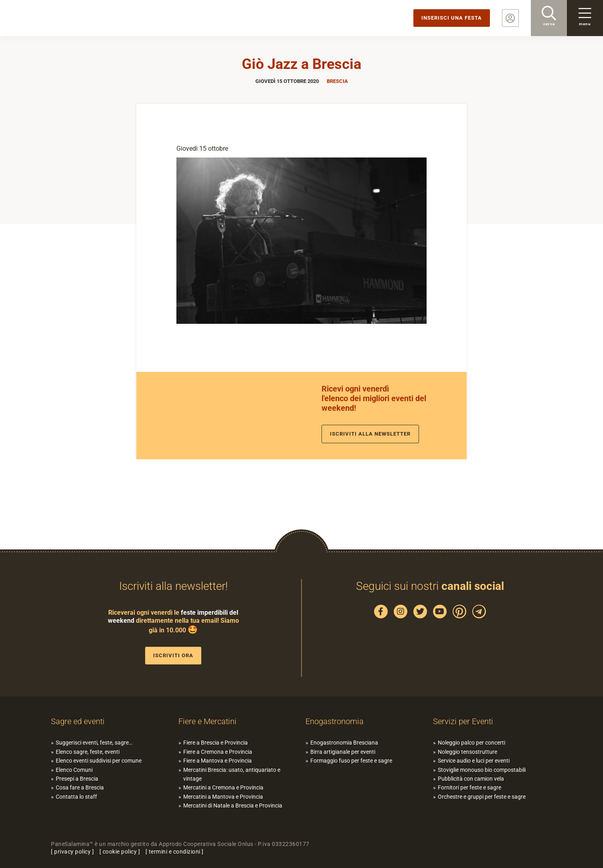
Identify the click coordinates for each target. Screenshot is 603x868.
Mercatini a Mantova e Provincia (223, 797)
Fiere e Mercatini (207, 721)
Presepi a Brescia (77, 779)
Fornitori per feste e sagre (469, 787)
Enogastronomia (335, 721)
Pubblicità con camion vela (471, 779)
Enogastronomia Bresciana (344, 743)
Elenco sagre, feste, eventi (88, 752)
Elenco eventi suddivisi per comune (99, 761)
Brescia (337, 81)
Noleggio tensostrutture (467, 752)
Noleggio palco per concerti (471, 743)
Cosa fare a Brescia (80, 787)
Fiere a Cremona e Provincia (218, 752)
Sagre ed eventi (78, 721)
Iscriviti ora (173, 655)
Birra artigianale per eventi (343, 752)
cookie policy (120, 852)
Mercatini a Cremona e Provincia (223, 787)
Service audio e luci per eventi (474, 761)
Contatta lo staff (76, 797)
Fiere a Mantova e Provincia (218, 761)
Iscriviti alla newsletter (370, 434)
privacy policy (72, 852)
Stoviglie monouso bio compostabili (482, 770)
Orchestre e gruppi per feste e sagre (482, 797)
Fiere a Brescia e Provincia (216, 743)
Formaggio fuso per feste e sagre (351, 761)
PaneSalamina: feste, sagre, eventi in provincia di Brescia (62, 18)
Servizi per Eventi (463, 721)
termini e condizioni (175, 852)
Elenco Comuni (74, 770)
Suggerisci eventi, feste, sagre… (94, 743)
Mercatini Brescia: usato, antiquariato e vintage (232, 774)
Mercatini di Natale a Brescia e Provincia (233, 805)
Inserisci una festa (452, 18)
